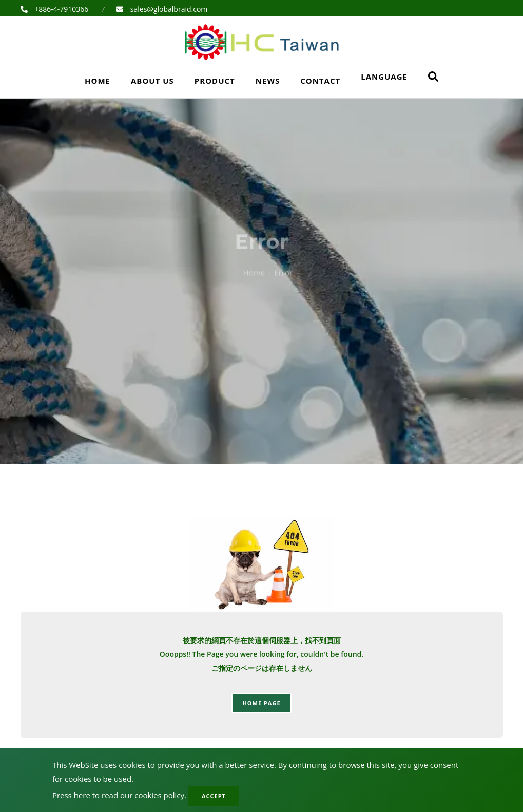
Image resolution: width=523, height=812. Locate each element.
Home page (261, 703)
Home (98, 81)
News (268, 81)
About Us (152, 81)
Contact (320, 81)
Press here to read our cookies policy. (119, 795)
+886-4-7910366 (61, 9)
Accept (214, 796)
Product (215, 81)
